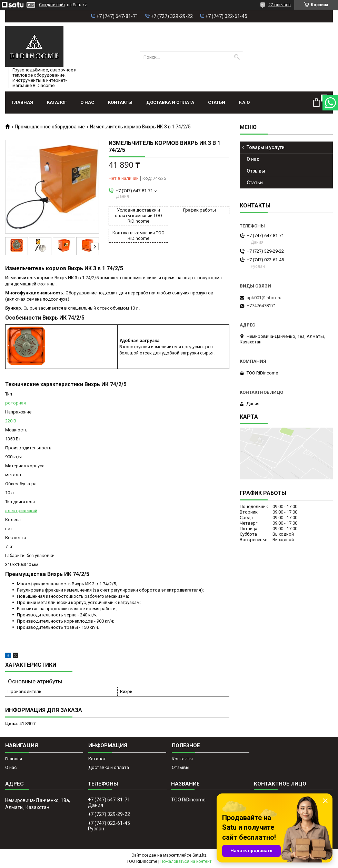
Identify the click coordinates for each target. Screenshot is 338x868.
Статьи (217, 102)
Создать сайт (52, 5)
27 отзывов (280, 5)
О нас (87, 102)
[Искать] (237, 57)
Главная (23, 102)
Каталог (57, 102)
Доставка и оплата (170, 102)
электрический (21, 511)
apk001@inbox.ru (264, 298)
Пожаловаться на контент (186, 861)
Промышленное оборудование (50, 127)
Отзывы (256, 171)
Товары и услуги (266, 147)
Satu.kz (200, 855)
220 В (11, 421)
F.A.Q (244, 102)
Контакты (120, 102)
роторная (16, 403)
